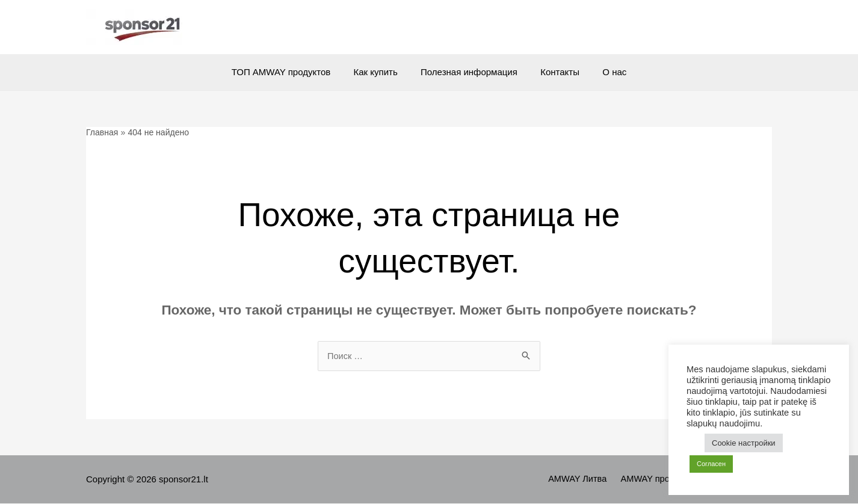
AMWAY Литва (587, 480)
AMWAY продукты (663, 480)
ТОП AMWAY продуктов (291, 72)
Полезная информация (469, 72)
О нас (605, 72)
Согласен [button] (711, 464)
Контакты (555, 72)
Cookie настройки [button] (744, 443)
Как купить (381, 72)
